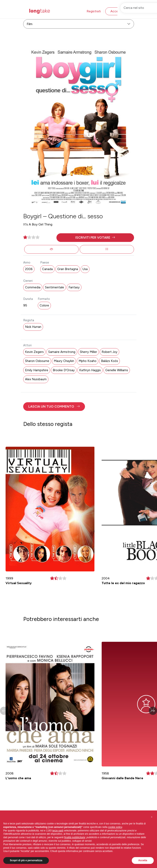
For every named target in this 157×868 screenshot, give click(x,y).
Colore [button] (44, 305)
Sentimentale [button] (54, 287)
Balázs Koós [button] (109, 361)
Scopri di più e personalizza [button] (26, 860)
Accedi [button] (116, 11)
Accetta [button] (143, 860)
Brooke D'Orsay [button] (64, 370)
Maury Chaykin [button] (64, 361)
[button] (95, 238)
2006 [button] (29, 269)
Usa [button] (85, 269)
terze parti (58, 831)
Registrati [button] (94, 11)
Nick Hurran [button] (33, 327)
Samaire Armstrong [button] (62, 352)
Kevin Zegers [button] (34, 352)
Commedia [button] (33, 287)
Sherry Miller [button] (88, 352)
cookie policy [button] (115, 827)
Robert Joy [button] (109, 352)
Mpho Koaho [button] (88, 361)
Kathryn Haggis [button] (90, 370)
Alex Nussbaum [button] (36, 379)
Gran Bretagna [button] (68, 269)
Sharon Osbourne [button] (37, 361)
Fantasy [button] (74, 287)
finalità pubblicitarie (75, 837)
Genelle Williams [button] (117, 370)
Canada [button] (47, 269)
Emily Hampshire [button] (37, 370)
